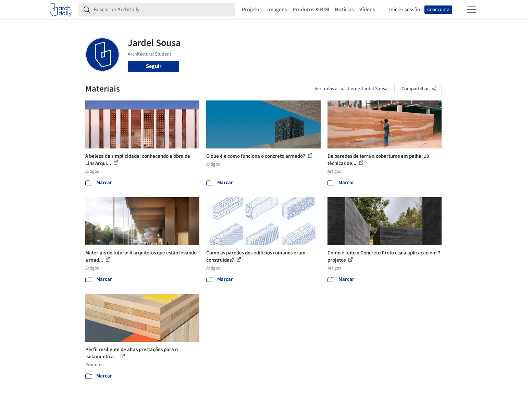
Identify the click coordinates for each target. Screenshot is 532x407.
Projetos (252, 10)
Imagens (277, 10)
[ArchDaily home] (61, 10)
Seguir (154, 66)
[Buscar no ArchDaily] (162, 10)
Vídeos (367, 10)
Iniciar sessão (405, 10)
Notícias (344, 10)
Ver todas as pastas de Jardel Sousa (351, 89)
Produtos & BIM (311, 10)
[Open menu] (472, 10)
